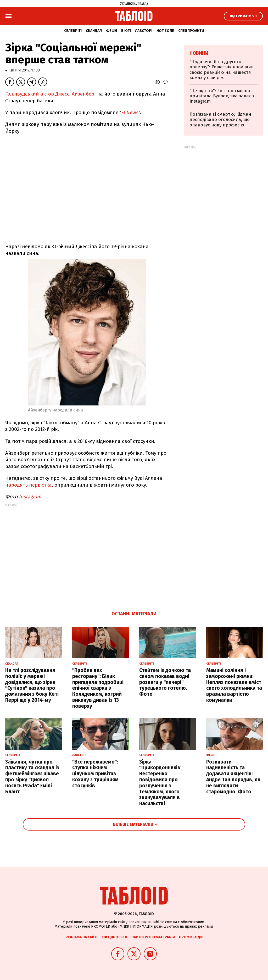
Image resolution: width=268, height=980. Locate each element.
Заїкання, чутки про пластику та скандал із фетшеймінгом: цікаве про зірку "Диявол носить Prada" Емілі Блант (32, 777)
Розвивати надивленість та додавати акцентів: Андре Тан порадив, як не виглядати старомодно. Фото (233, 777)
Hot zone (165, 31)
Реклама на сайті (81, 937)
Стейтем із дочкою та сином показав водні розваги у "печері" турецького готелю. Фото (165, 682)
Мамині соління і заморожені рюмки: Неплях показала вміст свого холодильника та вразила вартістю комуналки (234, 685)
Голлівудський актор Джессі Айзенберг (51, 94)
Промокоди (191, 937)
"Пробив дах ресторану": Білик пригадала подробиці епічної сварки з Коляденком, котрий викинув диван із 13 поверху (98, 688)
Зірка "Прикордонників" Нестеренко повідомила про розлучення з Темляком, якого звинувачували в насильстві (161, 783)
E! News (130, 112)
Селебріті (73, 31)
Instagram (30, 497)
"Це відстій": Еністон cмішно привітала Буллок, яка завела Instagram (222, 96)
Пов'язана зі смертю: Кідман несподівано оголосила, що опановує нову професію (220, 120)
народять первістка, (30, 485)
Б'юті (126, 31)
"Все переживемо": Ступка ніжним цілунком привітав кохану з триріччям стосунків (95, 774)
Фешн (111, 31)
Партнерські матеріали (153, 937)
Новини (199, 53)
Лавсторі (144, 31)
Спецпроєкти (191, 31)
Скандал (94, 31)
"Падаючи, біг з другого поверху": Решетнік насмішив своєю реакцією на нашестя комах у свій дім (222, 70)
